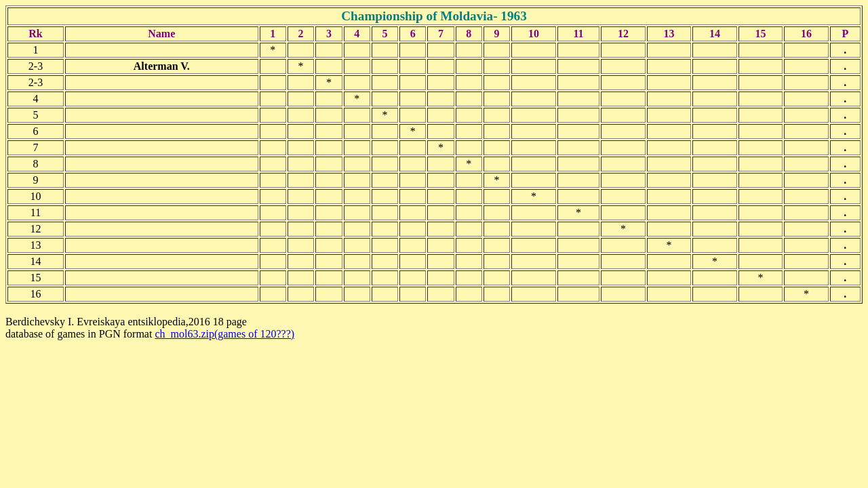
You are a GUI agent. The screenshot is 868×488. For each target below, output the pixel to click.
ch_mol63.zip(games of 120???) (224, 334)
